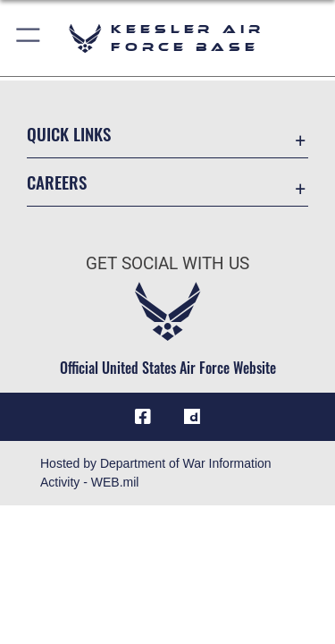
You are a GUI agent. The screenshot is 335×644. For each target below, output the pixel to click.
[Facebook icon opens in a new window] (143, 417)
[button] (29, 38)
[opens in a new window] (192, 417)
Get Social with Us (167, 263)
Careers (57, 182)
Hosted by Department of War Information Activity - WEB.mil (156, 473)
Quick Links (69, 134)
